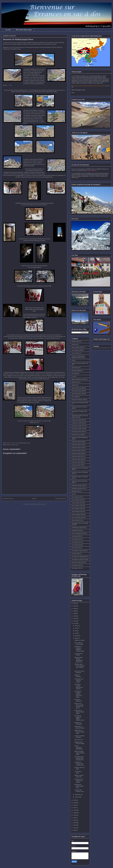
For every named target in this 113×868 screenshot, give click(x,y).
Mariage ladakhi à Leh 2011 (79, 379)
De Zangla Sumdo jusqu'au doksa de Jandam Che (79, 758)
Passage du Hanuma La (78, 700)
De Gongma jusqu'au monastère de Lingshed (79, 687)
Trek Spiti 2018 (75, 554)
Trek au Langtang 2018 (77, 514)
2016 (75, 808)
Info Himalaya (75, 368)
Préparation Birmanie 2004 (78, 400)
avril (76, 628)
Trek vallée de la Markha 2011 (79, 557)
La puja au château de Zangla (79, 737)
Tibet (73, 494)
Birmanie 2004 (75, 342)
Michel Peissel (75, 382)
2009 (75, 616)
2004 (75, 609)
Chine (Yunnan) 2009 (77, 350)
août (76, 638)
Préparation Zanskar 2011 (78, 488)
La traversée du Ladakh (79, 654)
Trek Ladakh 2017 (76, 542)
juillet (76, 636)
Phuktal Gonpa (15, 445)
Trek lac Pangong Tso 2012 (78, 533)
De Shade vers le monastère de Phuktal (79, 781)
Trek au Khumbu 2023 (77, 506)
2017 (75, 810)
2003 (75, 606)
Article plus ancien (61, 498)
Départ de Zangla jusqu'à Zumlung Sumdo (79, 753)
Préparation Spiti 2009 (77, 462)
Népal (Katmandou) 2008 (78, 391)
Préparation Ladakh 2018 (78, 429)
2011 (75, 621)
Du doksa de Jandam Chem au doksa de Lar (79, 764)
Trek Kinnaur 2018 (76, 530)
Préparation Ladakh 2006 (78, 420)
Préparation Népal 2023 (78, 451)
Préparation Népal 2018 (78, 445)
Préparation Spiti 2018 (77, 465)
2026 (75, 830)
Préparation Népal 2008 (78, 442)
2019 (75, 815)
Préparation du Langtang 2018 (79, 411)
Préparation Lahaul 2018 (78, 432)
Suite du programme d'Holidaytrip (79, 747)
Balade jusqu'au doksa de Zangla (79, 743)
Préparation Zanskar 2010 (78, 485)
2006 (75, 611)
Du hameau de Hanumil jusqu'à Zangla (79, 712)
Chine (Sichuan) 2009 (77, 347)
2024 (75, 825)
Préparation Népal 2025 (78, 456)
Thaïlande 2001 (75, 491)
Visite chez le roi (79, 740)
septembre (78, 795)
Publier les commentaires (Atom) (38, 504)
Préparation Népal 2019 (78, 448)
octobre (77, 797)
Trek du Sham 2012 (76, 520)
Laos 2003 (74, 374)
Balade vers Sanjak (79, 640)
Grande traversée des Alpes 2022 (80, 363)
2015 (75, 805)
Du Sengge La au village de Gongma (79, 680)
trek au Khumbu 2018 (77, 500)
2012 (75, 623)
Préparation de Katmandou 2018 (80, 403)
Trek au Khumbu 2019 (77, 503)
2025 (75, 828)
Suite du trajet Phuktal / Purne (79, 791)
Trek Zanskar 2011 (76, 568)
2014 (75, 803)
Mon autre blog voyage (24, 30)
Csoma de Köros (76, 353)
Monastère (74, 385)
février (77, 626)
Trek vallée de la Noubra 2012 (79, 559)
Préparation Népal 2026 (78, 459)
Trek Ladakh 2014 (76, 539)
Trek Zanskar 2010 (76, 565)
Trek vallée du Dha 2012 (78, 562)
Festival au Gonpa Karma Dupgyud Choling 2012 (78, 357)
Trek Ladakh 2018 (76, 545)
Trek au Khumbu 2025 (77, 512)
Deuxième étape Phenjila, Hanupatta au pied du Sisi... (79, 660)
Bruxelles (74, 344)
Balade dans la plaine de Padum (79, 727)
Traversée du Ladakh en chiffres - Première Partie (79, 718)
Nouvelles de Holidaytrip (78, 723)
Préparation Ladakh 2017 (78, 426)
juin (76, 633)
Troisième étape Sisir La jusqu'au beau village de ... (79, 666)
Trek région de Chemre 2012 (79, 551)
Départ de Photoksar (78, 676)
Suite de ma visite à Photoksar (79, 672)
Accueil (8, 30)
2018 (75, 813)
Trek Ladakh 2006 (76, 536)
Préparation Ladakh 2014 (78, 423)
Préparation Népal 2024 (78, 453)
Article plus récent (8, 498)
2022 (75, 820)
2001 (75, 603)
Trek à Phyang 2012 (77, 497)
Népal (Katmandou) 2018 (78, 394)
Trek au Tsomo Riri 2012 (78, 517)
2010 (75, 619)
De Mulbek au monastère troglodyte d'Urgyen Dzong (79, 649)
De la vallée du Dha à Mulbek (79, 644)
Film (73, 360)
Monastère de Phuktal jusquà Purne (79, 786)
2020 (75, 818)
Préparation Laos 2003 (77, 435)
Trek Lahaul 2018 (76, 548)
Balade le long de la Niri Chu (79, 776)
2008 (75, 613)
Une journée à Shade (78, 772)
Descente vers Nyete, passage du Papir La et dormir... (79, 706)
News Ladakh (75, 397)
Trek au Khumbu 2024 (77, 509)
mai (76, 631)
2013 (75, 800)
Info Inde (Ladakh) (76, 371)
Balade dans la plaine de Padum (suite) (79, 732)
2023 (75, 823)
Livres (73, 376)
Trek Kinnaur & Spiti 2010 (78, 528)
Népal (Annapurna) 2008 (78, 388)
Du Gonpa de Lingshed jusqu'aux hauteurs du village (78, 694)
